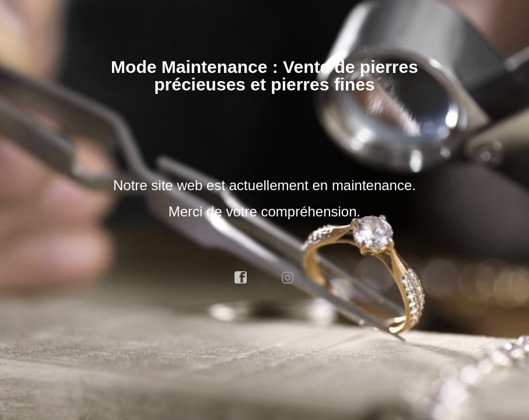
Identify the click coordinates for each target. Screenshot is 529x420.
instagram (288, 278)
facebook (241, 278)
